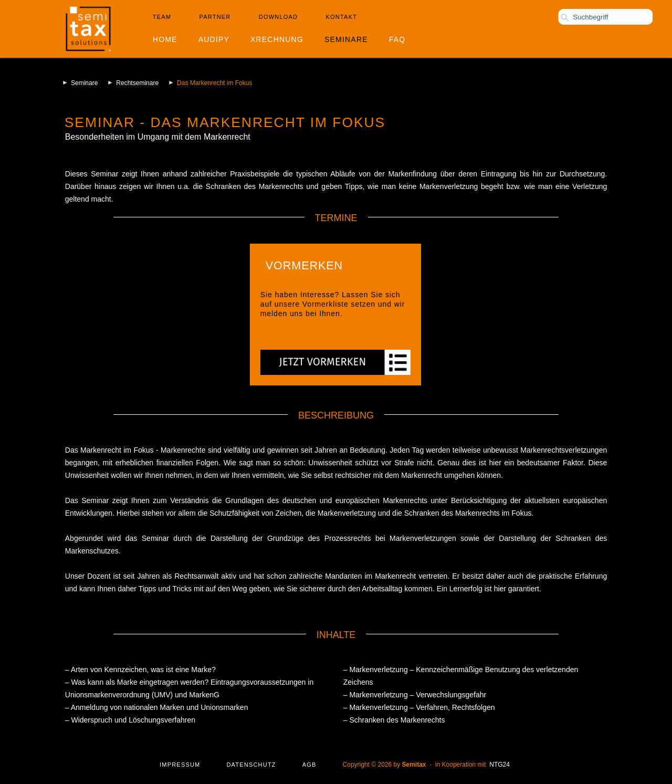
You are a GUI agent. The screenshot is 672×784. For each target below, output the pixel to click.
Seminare (346, 39)
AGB (309, 765)
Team (162, 17)
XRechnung (277, 39)
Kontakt (342, 17)
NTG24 (500, 765)
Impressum (180, 765)
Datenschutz (251, 765)
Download (278, 17)
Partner (215, 17)
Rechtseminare (137, 83)
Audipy (214, 39)
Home (165, 39)
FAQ (397, 39)
